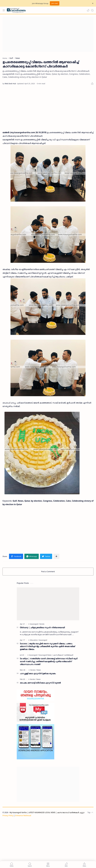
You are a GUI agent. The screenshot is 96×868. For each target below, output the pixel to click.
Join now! (55, 3)
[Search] (92, 10)
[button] (88, 10)
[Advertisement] (48, 34)
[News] (39, 670)
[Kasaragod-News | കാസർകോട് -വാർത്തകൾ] (56, 655)
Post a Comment (48, 571)
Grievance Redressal (23, 815)
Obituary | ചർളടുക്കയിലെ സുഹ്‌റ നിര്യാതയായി (42, 627)
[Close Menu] (93, 3)
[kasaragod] (34, 624)
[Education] (34, 640)
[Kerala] (42, 624)
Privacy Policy (8, 815)
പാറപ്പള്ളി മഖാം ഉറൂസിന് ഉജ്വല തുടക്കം (38, 673)
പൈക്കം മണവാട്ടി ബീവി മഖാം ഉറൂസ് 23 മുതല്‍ (40, 683)
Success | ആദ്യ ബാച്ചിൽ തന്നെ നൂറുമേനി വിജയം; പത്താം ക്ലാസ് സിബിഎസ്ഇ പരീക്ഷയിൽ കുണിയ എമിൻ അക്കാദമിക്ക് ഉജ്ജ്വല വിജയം (47, 646)
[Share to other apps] (56, 556)
